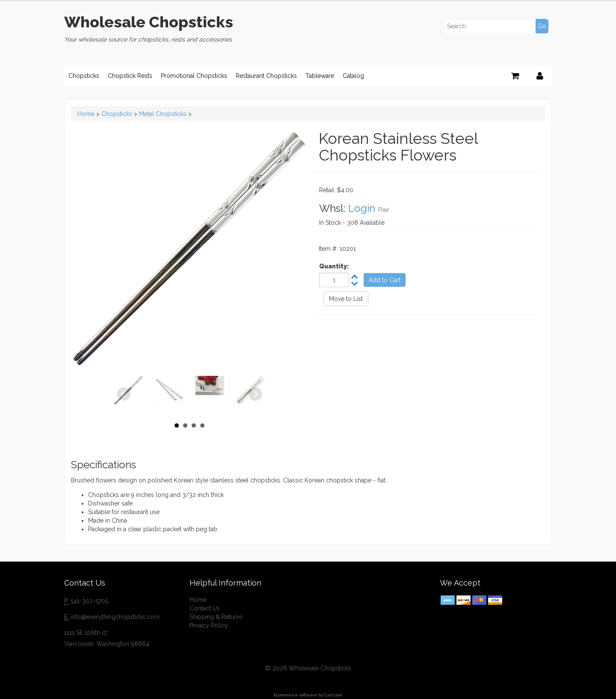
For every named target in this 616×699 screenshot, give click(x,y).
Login (362, 208)
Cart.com (333, 695)
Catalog (353, 76)
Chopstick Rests (130, 76)
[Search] (496, 26)
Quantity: (334, 266)
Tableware (320, 76)
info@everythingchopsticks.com (115, 617)
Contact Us (205, 608)
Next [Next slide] (255, 394)
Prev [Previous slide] (124, 394)
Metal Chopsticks (163, 114)
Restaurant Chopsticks (266, 76)
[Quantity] (334, 280)
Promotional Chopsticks (194, 76)
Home (86, 114)
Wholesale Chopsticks (149, 22)
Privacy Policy (209, 625)
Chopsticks (84, 76)
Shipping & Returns (216, 617)
